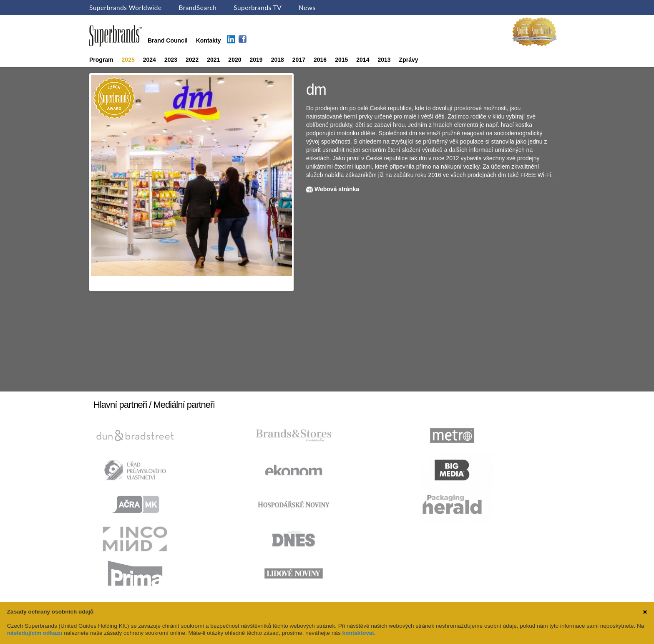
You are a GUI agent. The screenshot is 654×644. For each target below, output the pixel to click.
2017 (299, 60)
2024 (150, 60)
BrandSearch (197, 8)
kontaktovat (358, 633)
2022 (192, 60)
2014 (363, 60)
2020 (235, 60)
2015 (341, 60)
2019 (256, 60)
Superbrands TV (258, 8)
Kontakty (209, 40)
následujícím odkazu (35, 633)
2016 (320, 60)
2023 (171, 60)
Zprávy (409, 60)
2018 (278, 60)
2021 (213, 60)
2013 (384, 60)
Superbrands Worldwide (126, 8)
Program (101, 60)
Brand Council (168, 40)
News (307, 8)
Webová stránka (337, 189)
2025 (128, 60)
